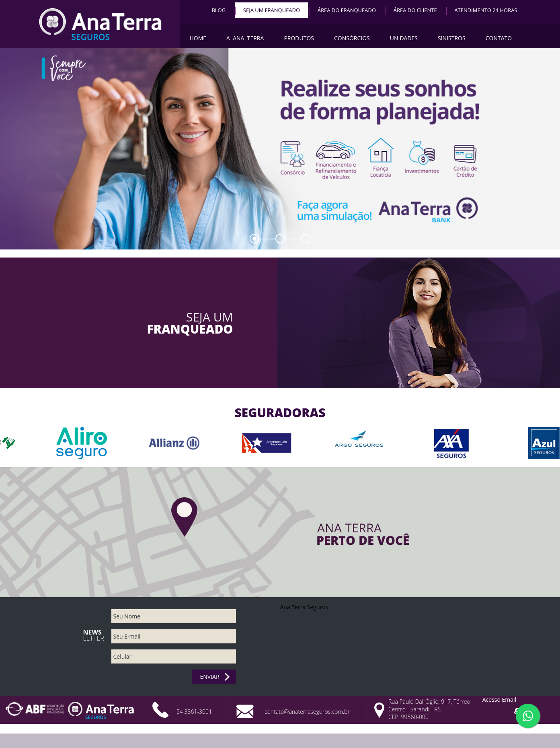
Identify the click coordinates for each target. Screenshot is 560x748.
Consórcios (352, 38)
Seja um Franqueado (272, 10)
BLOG (218, 10)
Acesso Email (499, 700)
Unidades (404, 38)
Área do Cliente (415, 10)
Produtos (299, 38)
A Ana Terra (245, 38)
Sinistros (452, 38)
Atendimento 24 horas (486, 10)
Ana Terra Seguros (304, 607)
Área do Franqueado (347, 10)
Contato (499, 38)
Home (198, 38)
